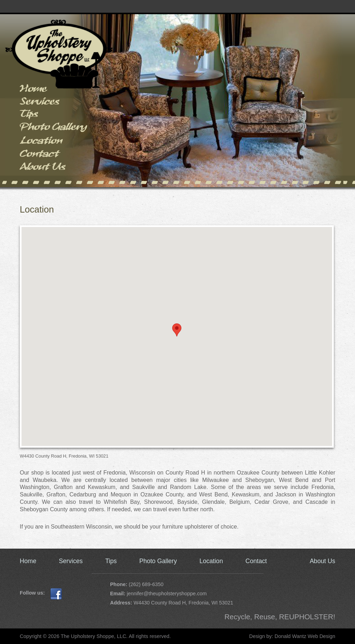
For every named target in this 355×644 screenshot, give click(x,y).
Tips (55, 116)
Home (55, 90)
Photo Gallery (55, 129)
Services (55, 103)
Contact (55, 156)
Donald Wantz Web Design (305, 636)
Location (55, 142)
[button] (177, 330)
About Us (55, 169)
